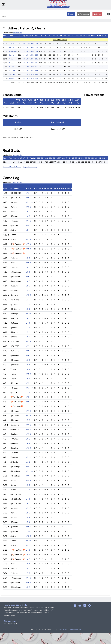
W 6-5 (29, 263)
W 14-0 (29, 388)
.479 (32, 63)
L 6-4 (28, 379)
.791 (36, 63)
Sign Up (97, 14)
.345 (28, 55)
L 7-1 (28, 235)
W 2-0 (29, 341)
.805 (36, 78)
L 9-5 (28, 365)
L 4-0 (28, 323)
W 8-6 (29, 249)
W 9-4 (29, 351)
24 (61, 55)
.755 (36, 67)
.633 (32, 59)
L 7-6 (28, 522)
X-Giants (12, 71)
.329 (28, 78)
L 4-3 (28, 216)
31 (61, 47)
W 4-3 (29, 578)
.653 (36, 43)
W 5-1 (29, 467)
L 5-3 (28, 258)
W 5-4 (29, 397)
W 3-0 (29, 239)
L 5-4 (28, 555)
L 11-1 (29, 406)
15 (61, 67)
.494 (32, 51)
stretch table (17, 33)
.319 (28, 51)
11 (61, 59)
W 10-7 (29, 314)
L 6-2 (28, 318)
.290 (28, 43)
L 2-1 (28, 253)
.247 (24, 74)
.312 (28, 63)
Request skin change (30, 167)
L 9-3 (28, 286)
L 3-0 (28, 309)
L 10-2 (29, 531)
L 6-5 (28, 281)
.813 (36, 51)
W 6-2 (29, 355)
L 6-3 (28, 360)
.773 (36, 71)
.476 (32, 78)
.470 (32, 67)
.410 (32, 74)
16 (61, 78)
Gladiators (13, 51)
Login (71, 14)
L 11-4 (29, 300)
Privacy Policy (75, 630)
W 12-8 (29, 471)
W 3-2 (29, 457)
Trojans (12, 59)
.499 (32, 47)
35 (61, 51)
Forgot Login (84, 14)
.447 (32, 71)
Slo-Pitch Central (10, 624)
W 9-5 (29, 448)
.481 (32, 55)
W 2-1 (29, 346)
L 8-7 (28, 568)
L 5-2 (28, 573)
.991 (36, 59)
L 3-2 (28, 453)
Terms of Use (63, 630)
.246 (24, 63)
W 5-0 (29, 480)
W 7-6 (29, 244)
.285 (28, 67)
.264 (24, 55)
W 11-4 (29, 202)
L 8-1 (28, 267)
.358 (28, 59)
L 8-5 (28, 517)
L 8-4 (28, 230)
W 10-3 (29, 541)
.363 (32, 43)
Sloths (12, 43)
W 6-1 (29, 198)
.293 (24, 59)
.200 (24, 43)
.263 (24, 47)
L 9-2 (28, 212)
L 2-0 (28, 392)
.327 (28, 47)
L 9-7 (28, 513)
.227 (24, 67)
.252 (24, 51)
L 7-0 (28, 328)
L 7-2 (28, 462)
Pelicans (12, 47)
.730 (36, 74)
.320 (28, 74)
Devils (11, 78)
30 (61, 63)
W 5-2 (29, 207)
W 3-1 (29, 545)
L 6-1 (28, 272)
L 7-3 (28, 304)
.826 (36, 47)
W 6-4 (29, 193)
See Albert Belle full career (12, 167)
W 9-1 (29, 383)
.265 (24, 78)
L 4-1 (28, 499)
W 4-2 (29, 221)
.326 (28, 71)
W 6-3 (29, 402)
